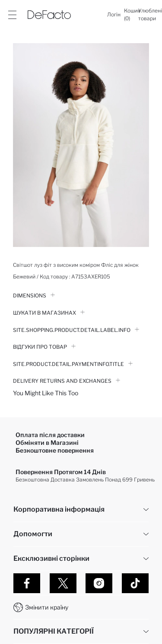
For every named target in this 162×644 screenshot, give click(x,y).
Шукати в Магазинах (49, 313)
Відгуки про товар (44, 347)
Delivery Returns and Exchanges (67, 381)
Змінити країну (47, 607)
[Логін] (114, 15)
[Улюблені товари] (150, 15)
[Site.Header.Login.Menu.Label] (12, 15)
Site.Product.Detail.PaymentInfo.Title (73, 364)
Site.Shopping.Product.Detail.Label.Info (76, 330)
